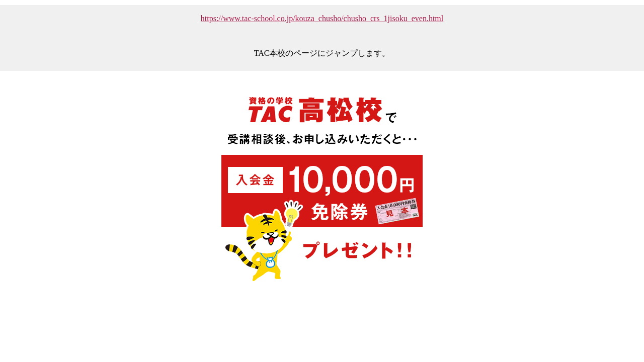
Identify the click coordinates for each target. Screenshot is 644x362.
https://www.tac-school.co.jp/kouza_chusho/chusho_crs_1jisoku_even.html (322, 18)
